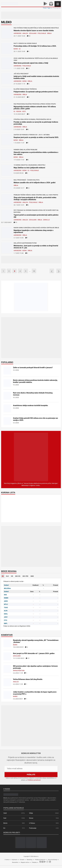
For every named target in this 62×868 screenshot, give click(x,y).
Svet (5, 818)
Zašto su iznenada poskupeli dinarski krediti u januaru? (33, 368)
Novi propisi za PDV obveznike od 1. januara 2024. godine (34, 653)
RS (3, 576)
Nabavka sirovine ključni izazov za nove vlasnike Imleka (34, 31)
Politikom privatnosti (34, 780)
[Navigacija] (58, 4)
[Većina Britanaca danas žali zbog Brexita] (7, 682)
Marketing (29, 860)
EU (20, 49)
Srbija (49, 33)
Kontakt (22, 860)
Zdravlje (46, 220)
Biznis (16, 49)
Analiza (25, 33)
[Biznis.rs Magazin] (31, 457)
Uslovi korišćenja (52, 860)
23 (29, 36)
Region (19, 112)
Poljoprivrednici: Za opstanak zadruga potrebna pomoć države (36, 92)
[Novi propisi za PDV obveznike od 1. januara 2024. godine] (7, 656)
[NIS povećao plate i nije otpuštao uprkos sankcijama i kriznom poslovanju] (7, 669)
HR (12, 576)
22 (28, 68)
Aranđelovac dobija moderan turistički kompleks (30, 405)
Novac (31, 818)
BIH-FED (25, 576)
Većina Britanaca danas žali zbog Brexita (28, 679)
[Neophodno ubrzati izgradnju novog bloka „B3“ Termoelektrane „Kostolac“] (7, 643)
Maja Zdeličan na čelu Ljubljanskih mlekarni (29, 168)
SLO (7, 576)
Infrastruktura (19, 671)
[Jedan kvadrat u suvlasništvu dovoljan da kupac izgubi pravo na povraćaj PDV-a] (7, 695)
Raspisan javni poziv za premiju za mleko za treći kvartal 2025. (36, 137)
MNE (32, 576)
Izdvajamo (33, 33)
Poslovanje (42, 33)
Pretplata (34, 862)
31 (28, 658)
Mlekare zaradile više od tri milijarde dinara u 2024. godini (35, 183)
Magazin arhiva (25, 862)
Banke (15, 696)
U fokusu (32, 823)
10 (15, 222)
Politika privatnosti (40, 860)
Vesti (24, 112)
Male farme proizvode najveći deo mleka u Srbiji (31, 63)
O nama (7, 860)
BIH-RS (18, 576)
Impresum (14, 860)
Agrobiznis (17, 33)
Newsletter (15, 862)
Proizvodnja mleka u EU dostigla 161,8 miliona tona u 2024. (35, 46)
